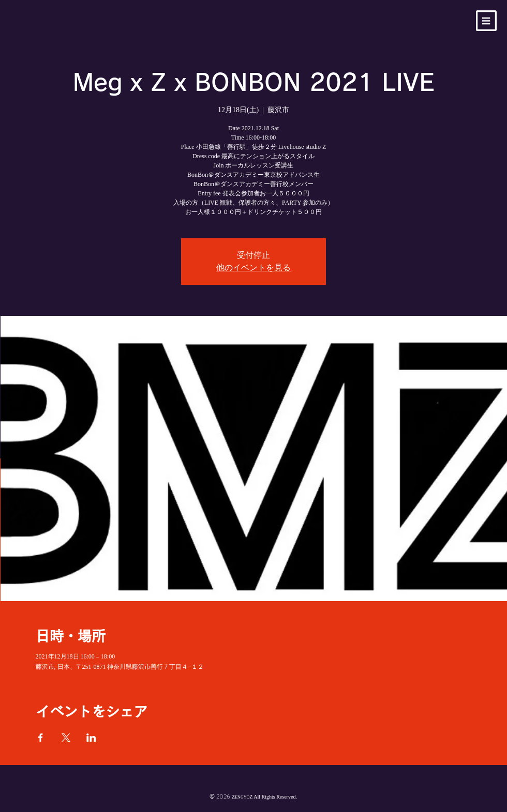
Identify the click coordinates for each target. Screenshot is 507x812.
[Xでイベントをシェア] (66, 738)
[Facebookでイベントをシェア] (41, 738)
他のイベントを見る (253, 267)
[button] (486, 21)
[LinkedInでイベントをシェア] (91, 738)
